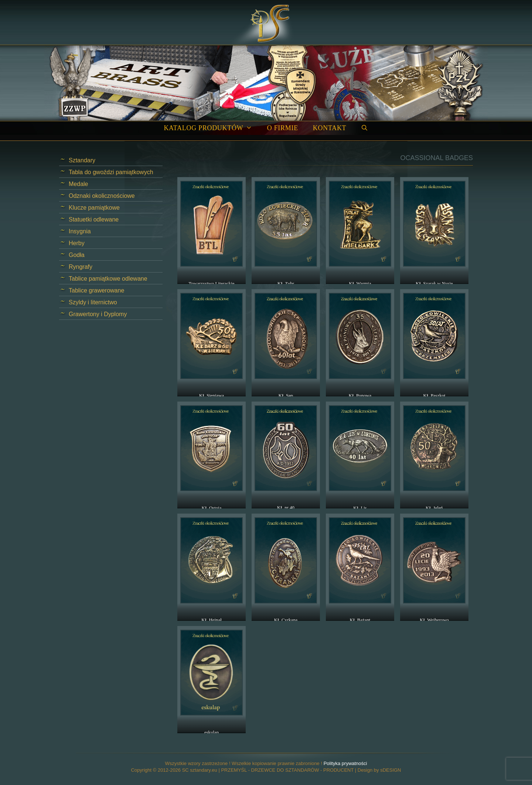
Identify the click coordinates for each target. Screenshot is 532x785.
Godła (77, 255)
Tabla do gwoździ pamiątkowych (111, 172)
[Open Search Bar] (364, 128)
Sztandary (82, 160)
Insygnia (80, 231)
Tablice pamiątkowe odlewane (108, 279)
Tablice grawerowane (96, 290)
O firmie (283, 128)
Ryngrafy (81, 267)
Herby (77, 243)
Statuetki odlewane (94, 219)
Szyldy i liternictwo (93, 302)
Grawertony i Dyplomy (98, 314)
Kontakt (330, 128)
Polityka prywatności (345, 763)
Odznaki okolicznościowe (102, 196)
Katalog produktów (212, 128)
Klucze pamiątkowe (94, 208)
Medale (78, 184)
